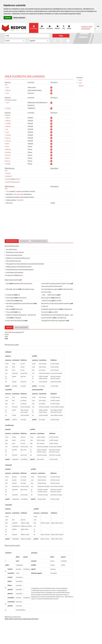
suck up (8, 141)
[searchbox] (27, 36)
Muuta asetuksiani (19, 18)
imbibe (8, 124)
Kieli (98, 26)
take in (8, 118)
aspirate (17, 182)
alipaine (19, 194)
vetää (8, 191)
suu (16, 191)
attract (18, 179)
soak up (8, 135)
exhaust (8, 108)
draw (8, 144)
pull (9, 179)
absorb (8, 90)
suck (7, 87)
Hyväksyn (8, 18)
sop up (8, 138)
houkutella (20, 200)
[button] (99, 29)
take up (8, 121)
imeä (10, 332)
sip (7, 129)
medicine (9, 182)
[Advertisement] (51, 59)
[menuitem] (34, 28)
